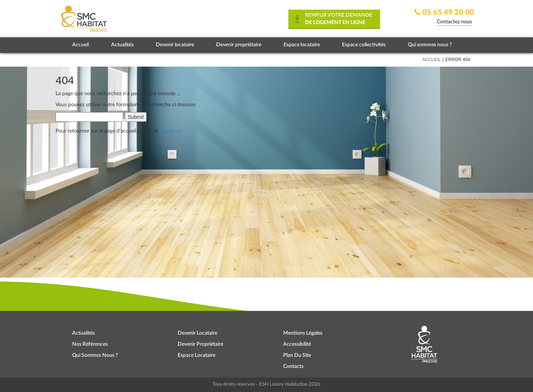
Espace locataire (302, 45)
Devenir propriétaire (239, 45)
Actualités (122, 45)
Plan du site (297, 355)
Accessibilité (297, 344)
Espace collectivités (364, 45)
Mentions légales (303, 333)
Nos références (90, 344)
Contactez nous (454, 22)
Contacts (293, 366)
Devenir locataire (175, 45)
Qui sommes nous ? (430, 45)
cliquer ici (171, 131)
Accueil (81, 45)
